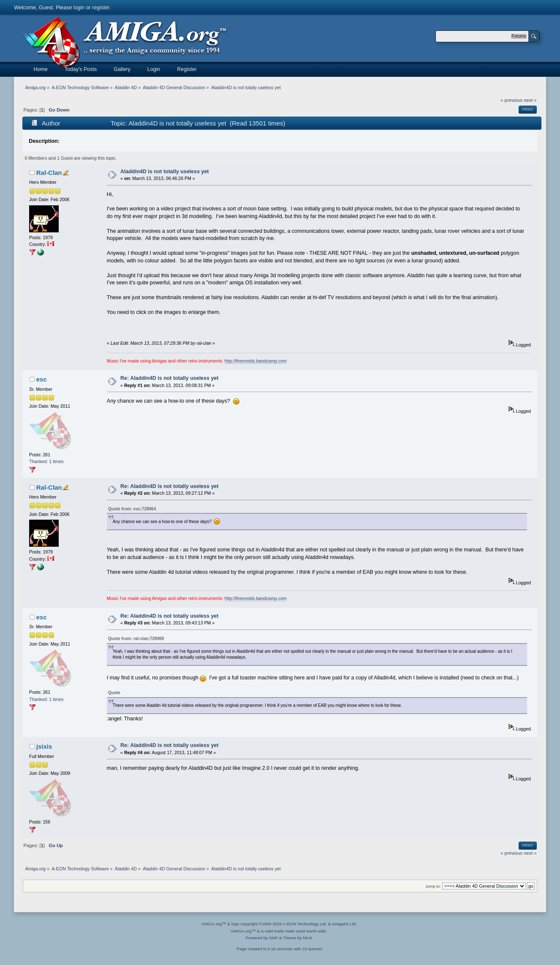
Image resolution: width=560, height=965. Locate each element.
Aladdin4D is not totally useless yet (164, 172)
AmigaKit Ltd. (344, 924)
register (101, 8)
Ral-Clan (49, 173)
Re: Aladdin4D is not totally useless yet (169, 378)
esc (42, 379)
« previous (511, 100)
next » (530, 100)
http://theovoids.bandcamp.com (256, 361)
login (79, 8)
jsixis (44, 746)
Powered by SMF (262, 938)
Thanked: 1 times (46, 461)
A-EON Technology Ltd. (305, 924)
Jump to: (433, 886)
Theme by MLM (298, 938)
